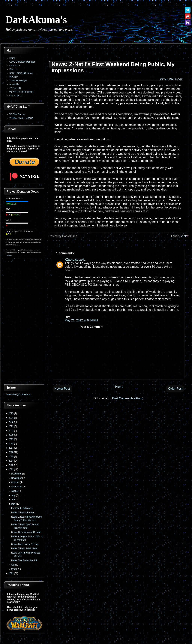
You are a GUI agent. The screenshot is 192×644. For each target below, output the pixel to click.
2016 (11, 452)
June (14, 500)
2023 (11, 422)
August (15, 491)
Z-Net (185, 236)
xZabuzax (71, 260)
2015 (11, 456)
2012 (11, 469)
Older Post (175, 389)
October (15, 482)
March (14, 569)
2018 (11, 444)
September (17, 487)
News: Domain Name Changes (27, 532)
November (16, 478)
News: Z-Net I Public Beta (24, 548)
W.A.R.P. (14, 77)
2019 (11, 439)
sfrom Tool (15, 66)
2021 (11, 431)
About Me (14, 84)
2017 (11, 448)
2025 (11, 413)
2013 (11, 465)
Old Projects (15, 96)
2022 (11, 426)
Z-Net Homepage (18, 81)
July (13, 495)
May (13, 504)
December (16, 474)
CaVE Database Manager (22, 62)
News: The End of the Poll (24, 560)
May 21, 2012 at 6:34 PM (81, 320)
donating (9, 255)
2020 (11, 435)
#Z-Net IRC (15, 88)
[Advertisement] (24, 321)
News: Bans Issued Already (25, 544)
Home (12, 58)
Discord (13, 69)
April (13, 565)
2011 (11, 573)
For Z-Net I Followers (22, 508)
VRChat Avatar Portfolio (21, 118)
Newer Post (62, 389)
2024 (11, 418)
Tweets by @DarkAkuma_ (19, 394)
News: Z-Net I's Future (22, 513)
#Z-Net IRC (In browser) (21, 92)
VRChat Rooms (17, 114)
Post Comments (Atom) (128, 398)
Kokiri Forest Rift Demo (21, 73)
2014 (11, 461)
